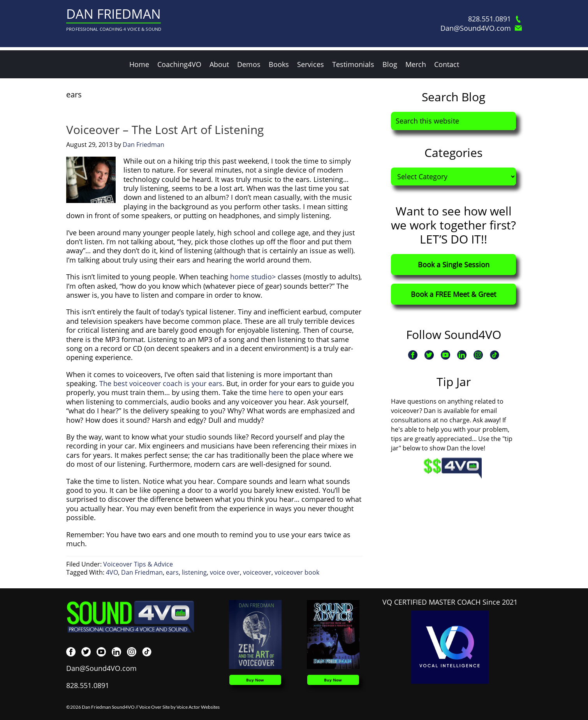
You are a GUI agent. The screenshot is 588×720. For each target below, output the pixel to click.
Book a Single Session (454, 265)
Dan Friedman (114, 14)
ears (172, 572)
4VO (112, 572)
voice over (225, 572)
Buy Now (255, 680)
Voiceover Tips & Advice (138, 564)
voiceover (257, 572)
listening (194, 572)
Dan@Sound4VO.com (481, 28)
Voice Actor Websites (198, 707)
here (276, 392)
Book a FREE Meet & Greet (453, 294)
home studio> (253, 277)
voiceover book (297, 572)
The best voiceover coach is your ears (161, 383)
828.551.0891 (495, 19)
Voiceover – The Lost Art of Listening (165, 130)
